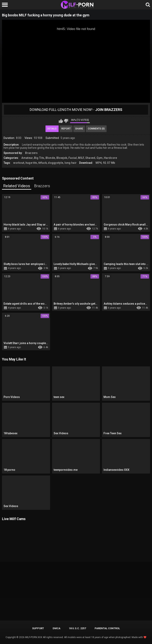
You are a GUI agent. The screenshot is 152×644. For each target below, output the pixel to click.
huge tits (31, 163)
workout (19, 163)
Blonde (50, 158)
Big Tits (39, 158)
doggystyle (56, 163)
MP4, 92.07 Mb (105, 163)
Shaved (90, 158)
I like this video (61, 121)
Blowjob (62, 158)
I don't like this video (66, 121)
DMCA (57, 628)
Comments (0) (96, 129)
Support (38, 628)
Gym (100, 158)
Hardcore (110, 158)
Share (79, 129)
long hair (71, 163)
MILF (81, 158)
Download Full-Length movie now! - (76, 110)
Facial (73, 158)
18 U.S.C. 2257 (77, 628)
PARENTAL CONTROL (107, 628)
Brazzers (31, 153)
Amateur (27, 158)
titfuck (43, 163)
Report (66, 129)
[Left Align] (6, 5)
